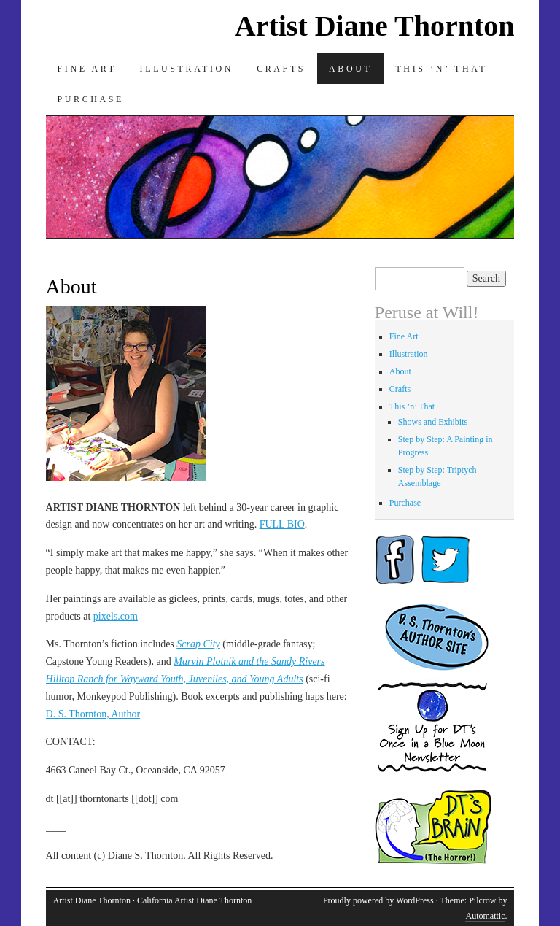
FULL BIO (282, 524)
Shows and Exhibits (433, 422)
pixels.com (116, 616)
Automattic (485, 916)
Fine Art (87, 69)
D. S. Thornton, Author (93, 714)
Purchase (91, 99)
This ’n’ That (441, 69)
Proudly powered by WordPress (378, 900)
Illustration (187, 69)
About (350, 69)
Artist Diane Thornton (375, 26)
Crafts (281, 69)
